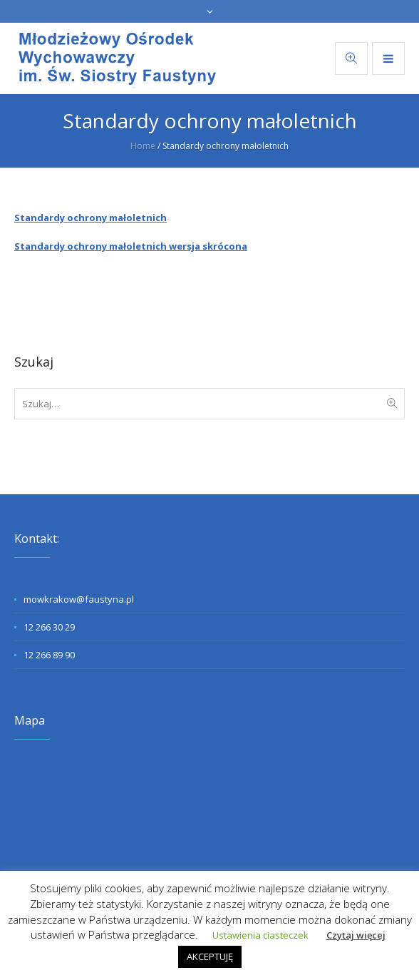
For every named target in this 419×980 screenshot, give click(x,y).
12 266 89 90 (49, 655)
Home (143, 146)
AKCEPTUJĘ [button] (210, 956)
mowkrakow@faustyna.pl (79, 599)
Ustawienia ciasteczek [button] (260, 935)
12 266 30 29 (49, 627)
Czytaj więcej (356, 935)
